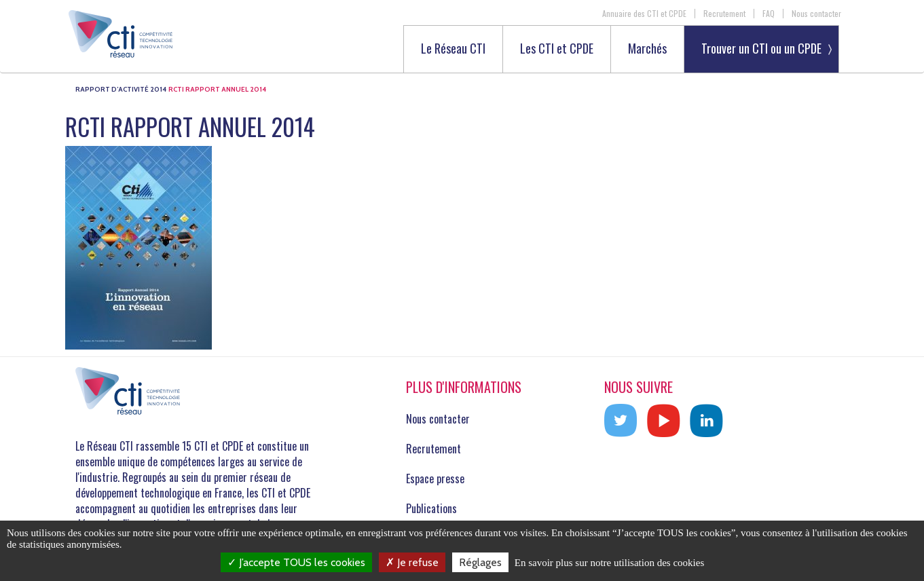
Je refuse (412, 562)
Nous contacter (816, 14)
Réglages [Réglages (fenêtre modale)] (480, 562)
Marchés (647, 49)
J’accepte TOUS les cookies (296, 562)
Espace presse (435, 479)
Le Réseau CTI (453, 49)
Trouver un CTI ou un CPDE (761, 48)
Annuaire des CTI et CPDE (644, 14)
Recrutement (724, 14)
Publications (431, 508)
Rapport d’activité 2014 (121, 89)
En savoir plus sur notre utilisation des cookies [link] (610, 563)
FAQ (769, 14)
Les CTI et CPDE (557, 49)
